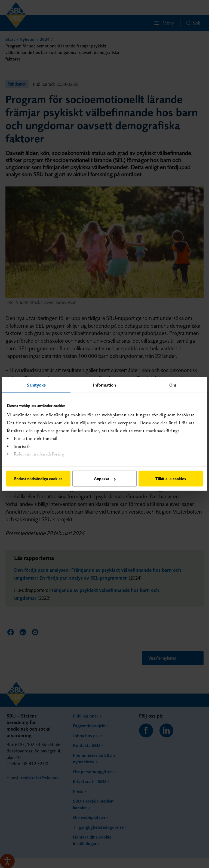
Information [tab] (104, 385)
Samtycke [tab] (36, 385)
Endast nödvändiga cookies (38, 479)
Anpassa (105, 479)
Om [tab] (173, 385)
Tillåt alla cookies (171, 479)
